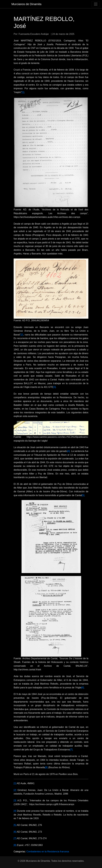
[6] (83, 688)
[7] (71, 750)
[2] (22, 335)
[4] (68, 451)
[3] (54, 387)
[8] (46, 767)
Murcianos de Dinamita (26, 4)
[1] (23, 92)
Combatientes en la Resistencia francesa (48, 852)
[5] (83, 495)
